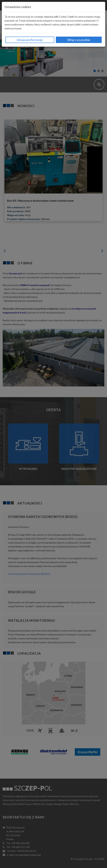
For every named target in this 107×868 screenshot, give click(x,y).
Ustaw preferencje (30, 40)
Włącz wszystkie (79, 40)
